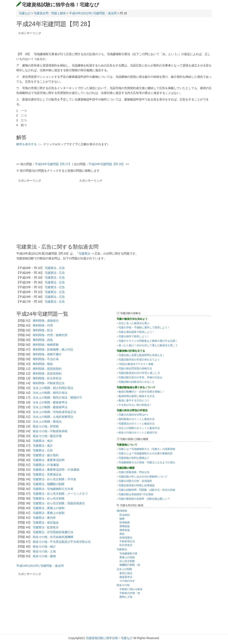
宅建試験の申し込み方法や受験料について (143, 477)
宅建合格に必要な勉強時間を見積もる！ (142, 355)
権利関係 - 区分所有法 (47, 378)
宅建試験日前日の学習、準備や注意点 (140, 377)
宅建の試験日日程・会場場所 (135, 481)
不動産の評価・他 (130, 593)
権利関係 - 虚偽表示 (46, 321)
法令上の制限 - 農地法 (47, 422)
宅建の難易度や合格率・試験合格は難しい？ (144, 499)
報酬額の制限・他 (130, 565)
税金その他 (123, 585)
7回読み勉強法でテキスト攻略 (136, 364)
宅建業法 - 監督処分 (46, 527)
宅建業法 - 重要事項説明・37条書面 (56, 470)
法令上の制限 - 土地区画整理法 (53, 417)
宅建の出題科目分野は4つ (133, 415)
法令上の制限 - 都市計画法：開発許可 (57, 398)
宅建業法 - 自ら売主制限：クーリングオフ (60, 494)
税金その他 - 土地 (44, 551)
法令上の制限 (124, 569)
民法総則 (125, 515)
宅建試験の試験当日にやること (137, 382)
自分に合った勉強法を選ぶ (134, 323)
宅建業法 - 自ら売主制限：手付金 (54, 479)
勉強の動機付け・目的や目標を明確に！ (142, 392)
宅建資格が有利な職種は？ (134, 458)
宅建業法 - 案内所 (44, 518)
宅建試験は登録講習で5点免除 (136, 494)
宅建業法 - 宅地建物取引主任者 (53, 489)
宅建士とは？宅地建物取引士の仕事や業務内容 (146, 453)
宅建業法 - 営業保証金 (47, 475)
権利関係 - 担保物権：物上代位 (53, 350)
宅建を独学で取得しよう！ (134, 336)
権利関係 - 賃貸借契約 (47, 369)
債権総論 (125, 526)
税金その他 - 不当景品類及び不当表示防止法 (62, 542)
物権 (122, 519)
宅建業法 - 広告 (55, 268)
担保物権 (125, 522)
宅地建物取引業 (128, 553)
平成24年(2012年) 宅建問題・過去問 (93, 13)
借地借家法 (126, 537)
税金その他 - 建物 (44, 556)
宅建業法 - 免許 (43, 441)
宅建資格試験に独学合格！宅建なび (60, 5)
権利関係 (122, 511)
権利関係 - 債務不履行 (47, 354)
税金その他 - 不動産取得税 (50, 431)
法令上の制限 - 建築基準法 (50, 402)
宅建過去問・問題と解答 (50, 13)
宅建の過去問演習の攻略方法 (135, 368)
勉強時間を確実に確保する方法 (137, 396)
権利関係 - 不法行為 (46, 359)
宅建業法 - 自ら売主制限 (49, 499)
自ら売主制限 (127, 561)
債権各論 (125, 530)
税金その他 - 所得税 (46, 426)
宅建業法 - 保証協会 (46, 523)
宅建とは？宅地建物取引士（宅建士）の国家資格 (147, 449)
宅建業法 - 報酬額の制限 (49, 484)
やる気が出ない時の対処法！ (135, 405)
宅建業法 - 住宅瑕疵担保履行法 (53, 532)
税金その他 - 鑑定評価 (47, 436)
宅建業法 (84, 254)
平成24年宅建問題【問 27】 (53, 164)
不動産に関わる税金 (131, 589)
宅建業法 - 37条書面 (46, 465)
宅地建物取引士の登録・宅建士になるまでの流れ (147, 462)
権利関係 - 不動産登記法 (49, 383)
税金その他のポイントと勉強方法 (138, 432)
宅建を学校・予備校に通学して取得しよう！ (144, 327)
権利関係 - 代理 (43, 326)
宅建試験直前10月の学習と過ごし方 (139, 373)
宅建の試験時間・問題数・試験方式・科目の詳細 (147, 490)
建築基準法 (126, 577)
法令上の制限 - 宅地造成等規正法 (54, 412)
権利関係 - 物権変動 (46, 345)
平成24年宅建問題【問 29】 (107, 164)
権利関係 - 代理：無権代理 (50, 335)
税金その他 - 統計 (44, 547)
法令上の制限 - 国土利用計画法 (53, 388)
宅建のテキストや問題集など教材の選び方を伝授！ (148, 341)
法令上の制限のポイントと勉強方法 (139, 428)
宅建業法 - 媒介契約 (46, 455)
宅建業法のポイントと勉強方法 (137, 424)
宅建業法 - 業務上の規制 (49, 508)
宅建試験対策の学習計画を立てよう (139, 360)
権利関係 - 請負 (43, 340)
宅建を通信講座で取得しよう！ (137, 332)
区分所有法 (126, 545)
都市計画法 (126, 573)
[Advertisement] (56, 42)
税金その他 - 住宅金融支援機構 (53, 537)
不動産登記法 (127, 541)
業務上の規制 (127, 557)
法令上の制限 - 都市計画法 (50, 393)
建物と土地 (126, 597)
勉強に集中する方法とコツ (134, 400)
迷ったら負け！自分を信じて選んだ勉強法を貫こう (148, 345)
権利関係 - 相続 (43, 364)
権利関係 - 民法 (43, 330)
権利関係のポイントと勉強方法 (137, 419)
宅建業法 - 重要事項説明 (49, 460)
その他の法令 (127, 581)
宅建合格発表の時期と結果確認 (137, 485)
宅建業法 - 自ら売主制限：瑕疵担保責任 (59, 503)
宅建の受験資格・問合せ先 (134, 472)
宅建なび (25, 13)
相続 (122, 534)
